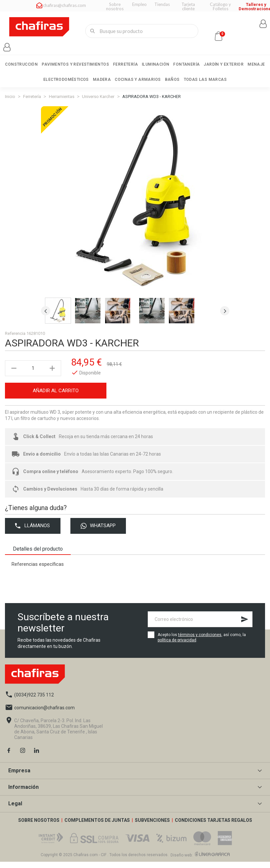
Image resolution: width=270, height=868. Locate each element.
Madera (102, 80)
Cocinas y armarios (138, 80)
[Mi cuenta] (7, 47)
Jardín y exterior (224, 64)
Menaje (256, 64)
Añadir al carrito (56, 397)
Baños (172, 80)
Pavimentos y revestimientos (75, 64)
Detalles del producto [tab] (41, 555)
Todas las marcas (205, 80)
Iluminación (155, 64)
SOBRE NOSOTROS (39, 826)
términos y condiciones (200, 641)
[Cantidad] (33, 374)
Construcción (21, 64)
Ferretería (125, 64)
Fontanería (186, 64)
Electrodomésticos (66, 80)
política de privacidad (177, 647)
